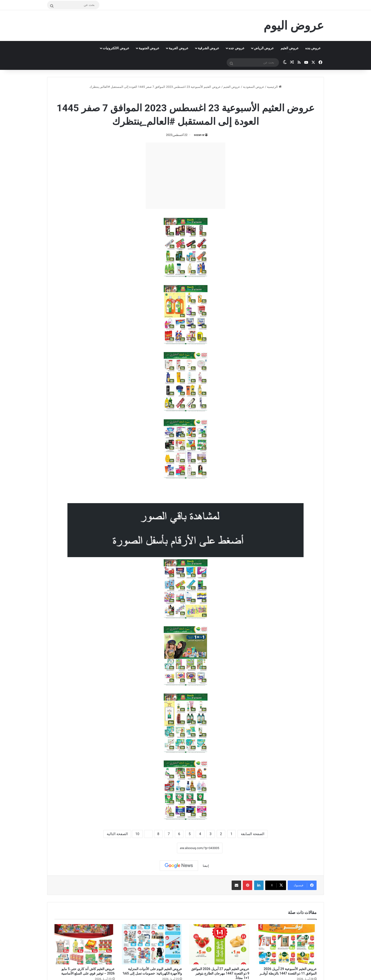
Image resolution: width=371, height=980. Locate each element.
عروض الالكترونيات (116, 48)
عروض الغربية (178, 48)
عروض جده (236, 48)
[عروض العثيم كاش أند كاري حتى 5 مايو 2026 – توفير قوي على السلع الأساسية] (85, 944)
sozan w (199, 135)
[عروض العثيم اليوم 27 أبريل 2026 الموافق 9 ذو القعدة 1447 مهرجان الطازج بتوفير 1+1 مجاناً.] (219, 944)
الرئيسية (274, 87)
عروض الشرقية (208, 48)
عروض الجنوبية (149, 48)
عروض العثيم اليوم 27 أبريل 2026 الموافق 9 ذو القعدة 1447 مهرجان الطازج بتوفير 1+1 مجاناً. (220, 973)
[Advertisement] (185, 176)
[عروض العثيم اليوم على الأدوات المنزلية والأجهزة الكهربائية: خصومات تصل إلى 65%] (152, 944)
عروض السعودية (254, 87)
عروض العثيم (289, 48)
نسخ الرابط (162, 848)
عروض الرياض (264, 48)
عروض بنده (313, 48)
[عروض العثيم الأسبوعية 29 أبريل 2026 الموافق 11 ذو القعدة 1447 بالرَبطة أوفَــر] (287, 944)
